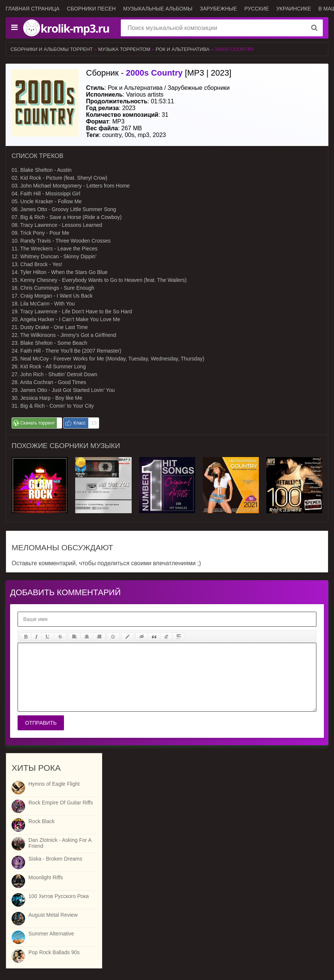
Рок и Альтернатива (183, 49)
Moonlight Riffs (46, 877)
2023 (159, 135)
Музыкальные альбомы (158, 9)
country (112, 135)
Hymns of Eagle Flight (54, 784)
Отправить (41, 723)
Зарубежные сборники (199, 88)
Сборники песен (91, 9)
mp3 (143, 135)
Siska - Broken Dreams (55, 859)
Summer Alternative (51, 934)
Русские (257, 9)
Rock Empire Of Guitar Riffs (61, 803)
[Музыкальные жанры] (14, 28)
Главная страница (33, 9)
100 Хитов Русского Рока (59, 896)
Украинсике (294, 9)
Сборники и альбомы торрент (52, 49)
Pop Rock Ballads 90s (54, 952)
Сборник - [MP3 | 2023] (159, 73)
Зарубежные (218, 9)
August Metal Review (53, 915)
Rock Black (42, 821)
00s (129, 135)
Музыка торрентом (124, 49)
